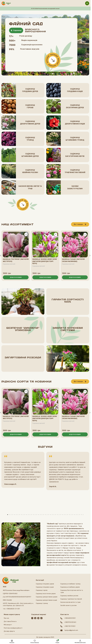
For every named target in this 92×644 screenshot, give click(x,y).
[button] (16, 277)
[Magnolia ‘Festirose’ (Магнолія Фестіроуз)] (16, 245)
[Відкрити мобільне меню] (87, 3)
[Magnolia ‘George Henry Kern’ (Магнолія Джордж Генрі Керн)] (45, 245)
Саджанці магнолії (9, 264)
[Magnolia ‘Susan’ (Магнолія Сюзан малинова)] (75, 245)
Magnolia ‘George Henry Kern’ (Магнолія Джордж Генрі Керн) (45, 261)
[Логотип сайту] (6, 3)
